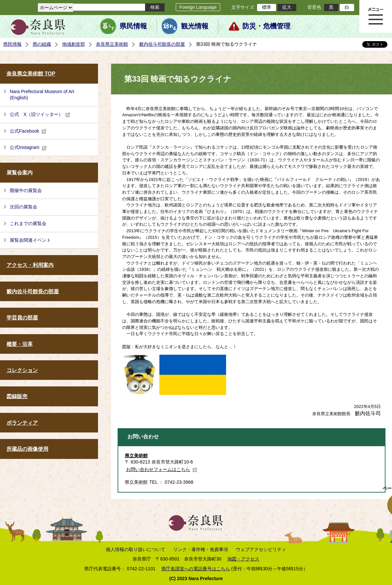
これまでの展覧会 (28, 223)
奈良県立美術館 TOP (31, 74)
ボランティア (22, 423)
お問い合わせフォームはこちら (162, 469)
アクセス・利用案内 (30, 265)
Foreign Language (198, 7)
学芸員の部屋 (22, 318)
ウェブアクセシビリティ (261, 549)
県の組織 (42, 44)
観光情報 (195, 26)
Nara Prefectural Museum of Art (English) (42, 95)
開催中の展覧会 (26, 190)
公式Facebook (28, 131)
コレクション (22, 370)
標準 (267, 7)
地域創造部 (73, 44)
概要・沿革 (20, 344)
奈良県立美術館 (112, 44)
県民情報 (133, 26)
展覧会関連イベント (30, 240)
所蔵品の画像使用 (27, 449)
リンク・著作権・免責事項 (201, 549)
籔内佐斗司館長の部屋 (162, 44)
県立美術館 (136, 456)
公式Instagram (28, 147)
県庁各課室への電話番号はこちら (196, 569)
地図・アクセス (243, 559)
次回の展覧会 (24, 207)
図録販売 (17, 396)
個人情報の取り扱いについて (136, 549)
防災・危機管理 (266, 26)
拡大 (287, 7)
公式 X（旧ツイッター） (40, 114)
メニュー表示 (376, 16)
